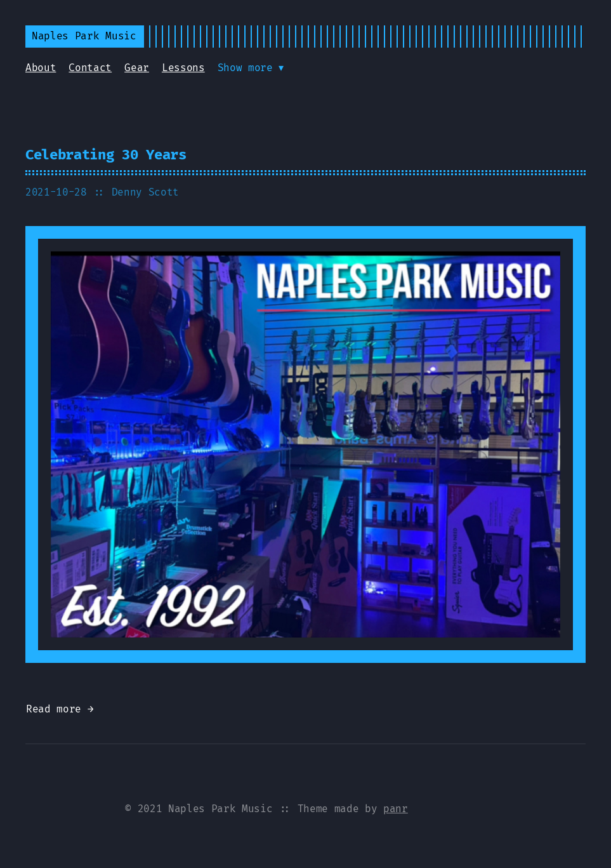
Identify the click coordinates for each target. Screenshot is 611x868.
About (41, 68)
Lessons (183, 68)
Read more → (60, 709)
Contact (90, 68)
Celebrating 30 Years (106, 155)
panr (396, 809)
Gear (137, 68)
